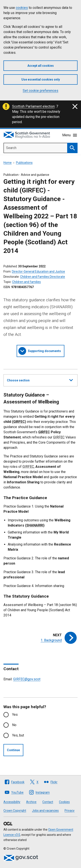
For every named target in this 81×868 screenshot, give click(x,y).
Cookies (64, 802)
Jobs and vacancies (45, 811)
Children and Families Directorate (43, 277)
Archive (31, 802)
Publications (24, 163)
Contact (48, 802)
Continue (13, 750)
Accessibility (12, 802)
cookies (22, 8)
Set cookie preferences (40, 91)
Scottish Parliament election (33, 106)
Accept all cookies (41, 66)
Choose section (40, 380)
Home (8, 163)
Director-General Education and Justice (38, 271)
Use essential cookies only (41, 79)
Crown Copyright (15, 811)
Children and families (26, 282)
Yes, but (18, 735)
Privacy (70, 811)
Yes (15, 715)
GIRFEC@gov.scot (27, 679)
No (14, 725)
